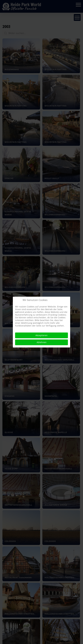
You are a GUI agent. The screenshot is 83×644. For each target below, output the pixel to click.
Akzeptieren (41, 335)
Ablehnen (42, 342)
